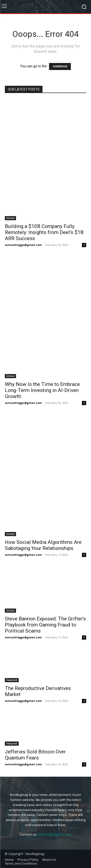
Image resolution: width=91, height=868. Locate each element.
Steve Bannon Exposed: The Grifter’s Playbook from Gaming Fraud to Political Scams (45, 625)
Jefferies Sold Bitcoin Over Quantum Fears (35, 755)
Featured (12, 680)
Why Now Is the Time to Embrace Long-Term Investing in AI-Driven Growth (42, 390)
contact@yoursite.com (54, 834)
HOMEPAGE (60, 66)
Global (10, 218)
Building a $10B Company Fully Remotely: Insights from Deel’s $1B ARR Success (44, 232)
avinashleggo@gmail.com (23, 245)
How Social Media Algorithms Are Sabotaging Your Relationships (43, 545)
